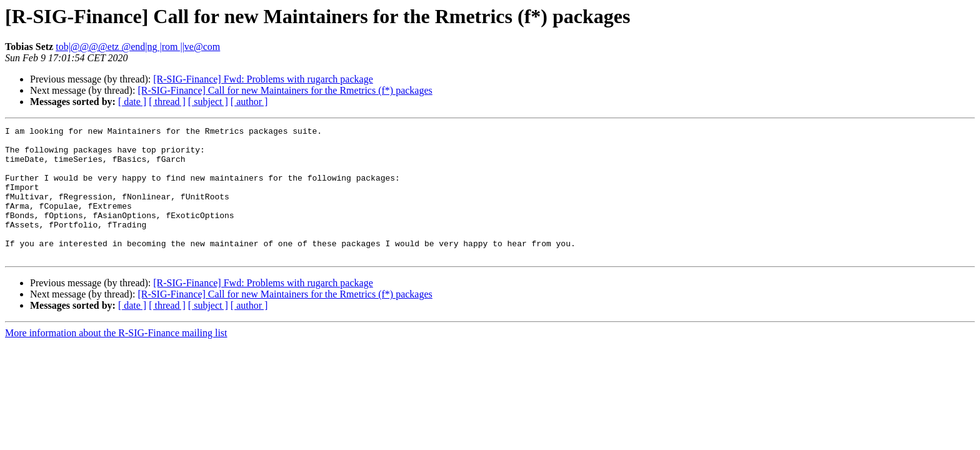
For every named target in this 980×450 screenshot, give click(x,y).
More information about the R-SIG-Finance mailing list (116, 359)
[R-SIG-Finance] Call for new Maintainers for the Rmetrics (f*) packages (285, 90)
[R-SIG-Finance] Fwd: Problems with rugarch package (263, 79)
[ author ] (249, 102)
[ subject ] (208, 102)
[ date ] (132, 102)
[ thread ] (167, 102)
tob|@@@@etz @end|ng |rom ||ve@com (138, 47)
